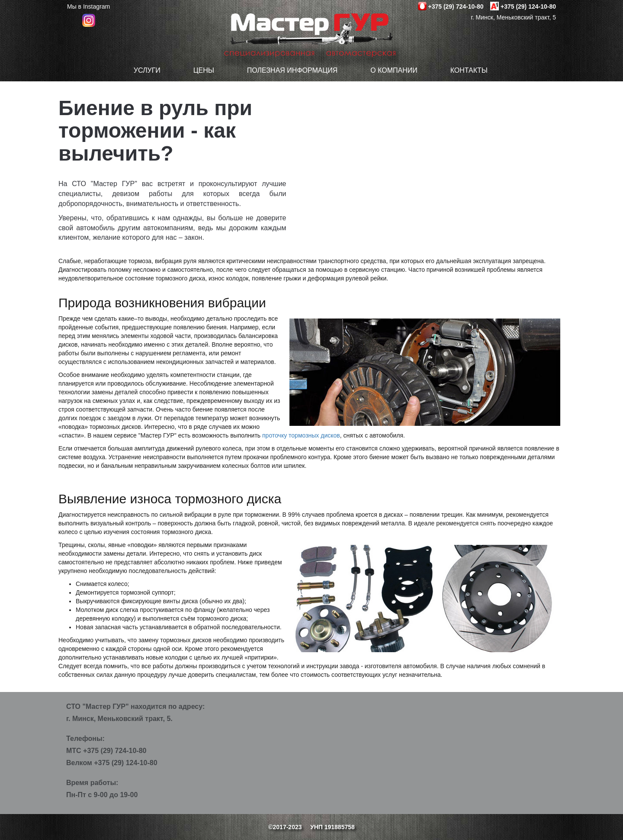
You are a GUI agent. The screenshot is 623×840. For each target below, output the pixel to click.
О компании (394, 70)
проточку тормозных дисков (301, 435)
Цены (204, 70)
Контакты (469, 70)
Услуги (147, 70)
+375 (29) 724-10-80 (456, 6)
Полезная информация (292, 70)
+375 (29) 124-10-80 (528, 6)
